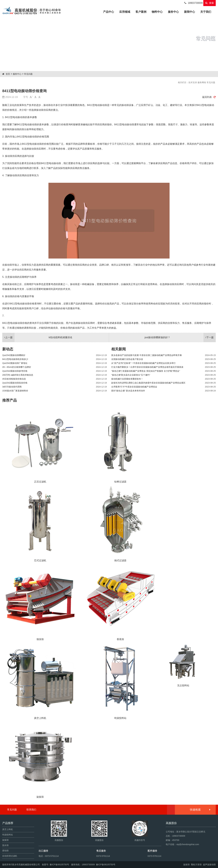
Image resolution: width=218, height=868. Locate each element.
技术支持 (193, 82)
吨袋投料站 (8, 835)
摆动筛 (5, 851)
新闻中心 (190, 12)
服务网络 (202, 82)
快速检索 (200, 810)
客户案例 (141, 12)
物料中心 (157, 12)
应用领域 (125, 12)
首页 (8, 74)
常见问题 (28, 74)
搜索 (210, 3)
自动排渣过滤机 (10, 856)
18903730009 (194, 3)
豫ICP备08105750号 (59, 865)
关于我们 (206, 12)
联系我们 (31, 810)
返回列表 (209, 97)
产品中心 (110, 11)
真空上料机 (8, 829)
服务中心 (173, 12)
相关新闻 (119, 349)
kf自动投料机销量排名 (37, 337)
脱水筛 (5, 845)
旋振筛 (5, 840)
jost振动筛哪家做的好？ (180, 337)
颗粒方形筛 (196, 865)
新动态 (8, 349)
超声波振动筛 (209, 865)
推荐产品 (10, 400)
